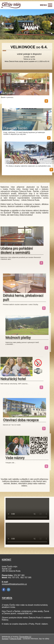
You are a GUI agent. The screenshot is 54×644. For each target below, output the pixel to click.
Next (52, 24)
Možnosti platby (18, 337)
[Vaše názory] (27, 454)
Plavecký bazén (15, 132)
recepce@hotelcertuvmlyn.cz (14, 584)
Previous (2, 24)
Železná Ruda (16, 639)
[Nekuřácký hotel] (30, 387)
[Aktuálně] (41, 101)
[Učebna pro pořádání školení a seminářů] (30, 263)
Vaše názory (15, 458)
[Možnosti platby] (27, 334)
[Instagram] (9, 590)
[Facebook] (4, 590)
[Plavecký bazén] (27, 123)
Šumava (5, 639)
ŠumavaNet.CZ (25, 637)
